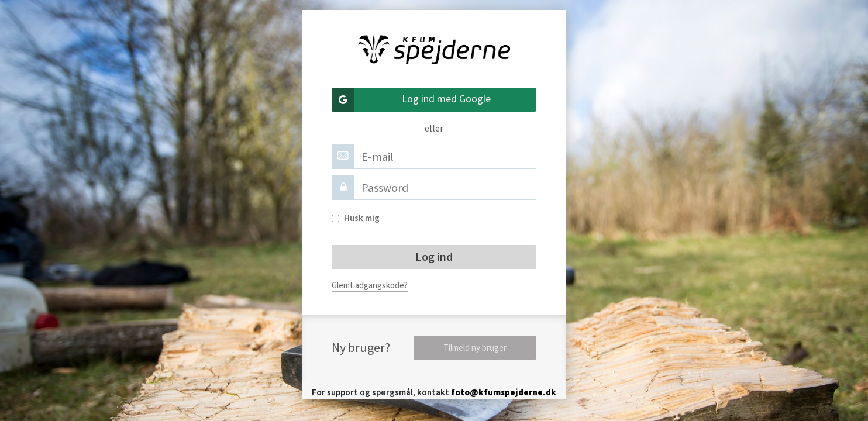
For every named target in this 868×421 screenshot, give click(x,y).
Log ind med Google (411, 100)
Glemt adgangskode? (370, 285)
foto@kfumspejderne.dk (504, 392)
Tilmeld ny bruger (475, 348)
